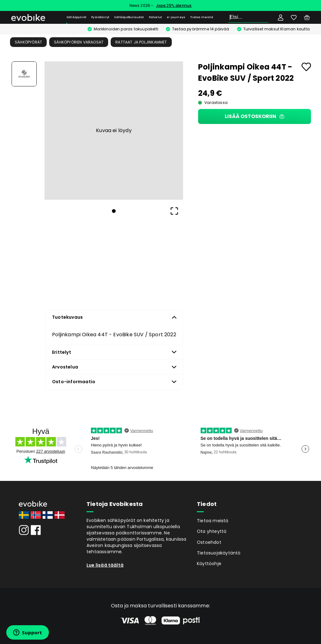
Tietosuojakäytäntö (219, 553)
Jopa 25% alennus (174, 5)
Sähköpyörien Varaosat (79, 42)
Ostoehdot (209, 542)
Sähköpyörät (76, 17)
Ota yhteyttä (212, 531)
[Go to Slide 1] (24, 74)
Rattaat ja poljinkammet (141, 42)
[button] (114, 131)
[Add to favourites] (306, 67)
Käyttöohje (209, 564)
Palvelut (155, 17)
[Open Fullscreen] (174, 211)
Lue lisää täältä (105, 565)
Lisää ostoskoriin (255, 116)
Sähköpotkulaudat (129, 17)
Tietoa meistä (202, 17)
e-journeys (176, 17)
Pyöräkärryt (100, 17)
